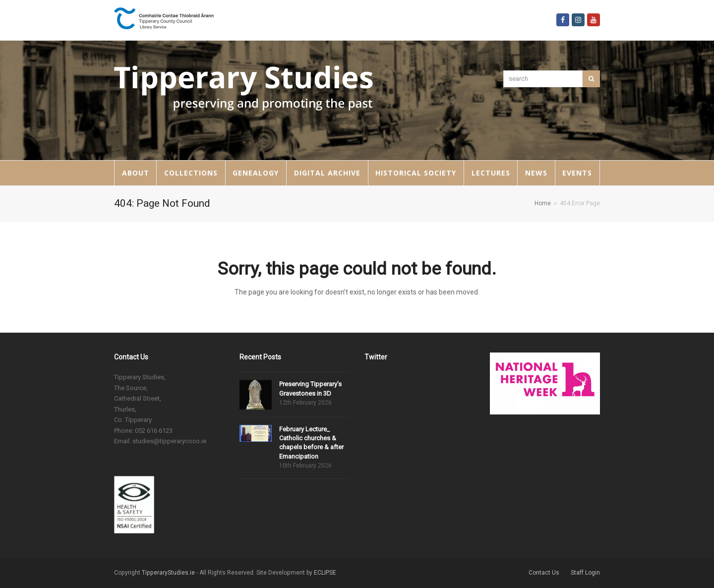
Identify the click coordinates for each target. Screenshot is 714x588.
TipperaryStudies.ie (168, 573)
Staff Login (585, 573)
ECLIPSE (325, 573)
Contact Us (544, 573)
